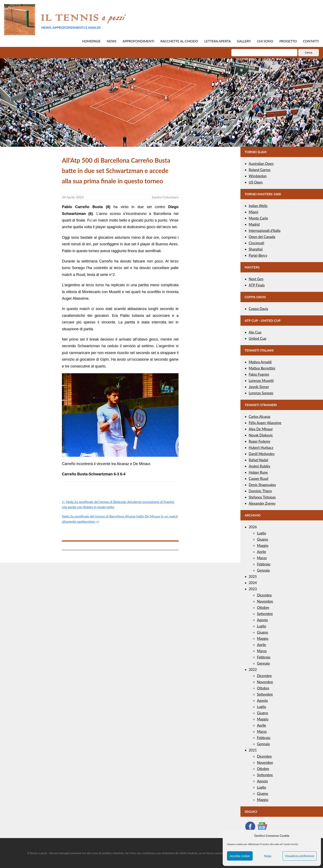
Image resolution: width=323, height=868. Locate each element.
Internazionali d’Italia (265, 231)
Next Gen (256, 279)
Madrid (254, 224)
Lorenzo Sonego (261, 393)
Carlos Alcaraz (260, 417)
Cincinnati (256, 243)
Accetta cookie (240, 856)
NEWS (112, 41)
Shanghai (256, 249)
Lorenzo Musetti (261, 381)
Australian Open (261, 164)
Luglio (261, 533)
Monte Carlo (258, 218)
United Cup (257, 338)
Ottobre (263, 607)
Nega (268, 856)
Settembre (265, 614)
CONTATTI (311, 41)
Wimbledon (258, 176)
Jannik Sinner (259, 387)
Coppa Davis (258, 309)
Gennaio (263, 570)
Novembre (265, 601)
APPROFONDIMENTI (138, 41)
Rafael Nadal (258, 460)
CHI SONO (265, 41)
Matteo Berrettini (262, 368)
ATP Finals (257, 285)
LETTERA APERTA (218, 41)
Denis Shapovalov (262, 485)
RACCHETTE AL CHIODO (179, 41)
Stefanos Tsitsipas (262, 497)
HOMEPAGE (91, 41)
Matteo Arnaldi (260, 362)
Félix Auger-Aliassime (265, 423)
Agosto (262, 620)
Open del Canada (262, 237)
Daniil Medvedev (262, 454)
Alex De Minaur (261, 429)
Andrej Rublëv (260, 466)
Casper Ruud (259, 479)
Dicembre (264, 595)
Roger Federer (260, 441)
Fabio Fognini (259, 374)
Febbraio (264, 564)
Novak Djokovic (261, 435)
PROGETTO (288, 41)
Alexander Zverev (262, 503)
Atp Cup (255, 332)
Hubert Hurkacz (261, 448)
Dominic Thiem (260, 491)
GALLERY (244, 41)
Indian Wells (258, 206)
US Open (256, 182)
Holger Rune (258, 472)
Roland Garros (260, 170)
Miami (253, 212)
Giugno (263, 539)
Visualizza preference (300, 856)
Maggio (263, 545)
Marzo (262, 558)
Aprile (261, 552)
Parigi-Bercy (258, 255)
